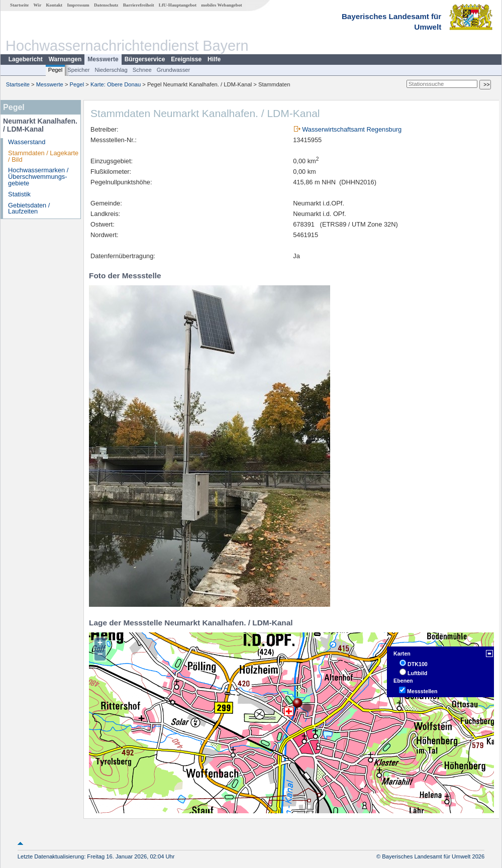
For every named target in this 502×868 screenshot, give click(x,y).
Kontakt (54, 5)
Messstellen (422, 691)
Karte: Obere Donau (116, 84)
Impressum (78, 5)
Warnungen (65, 59)
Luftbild (417, 673)
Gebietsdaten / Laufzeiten (29, 208)
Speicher (78, 70)
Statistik (19, 194)
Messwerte (103, 59)
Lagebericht (26, 59)
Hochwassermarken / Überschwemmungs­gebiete (38, 177)
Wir (38, 5)
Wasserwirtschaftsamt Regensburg (352, 129)
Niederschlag (111, 70)
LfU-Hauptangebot (178, 5)
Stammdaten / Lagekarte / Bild (43, 156)
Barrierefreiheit (139, 5)
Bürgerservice (145, 59)
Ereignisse (186, 59)
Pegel (56, 70)
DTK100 (418, 664)
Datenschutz (106, 5)
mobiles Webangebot (221, 5)
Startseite (19, 5)
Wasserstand (27, 142)
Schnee (142, 70)
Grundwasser (174, 70)
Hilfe (214, 59)
